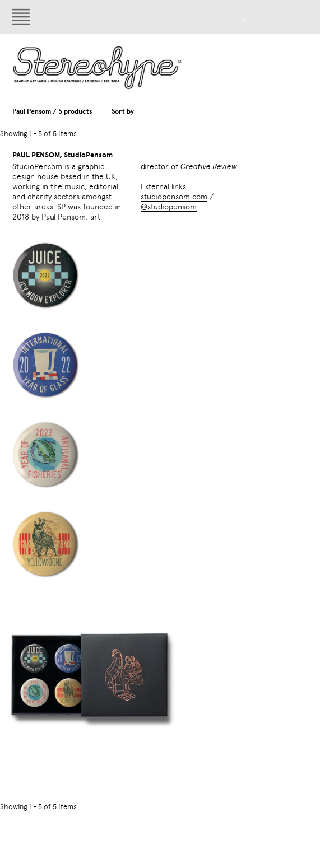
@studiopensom (169, 207)
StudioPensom (88, 155)
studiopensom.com (174, 197)
